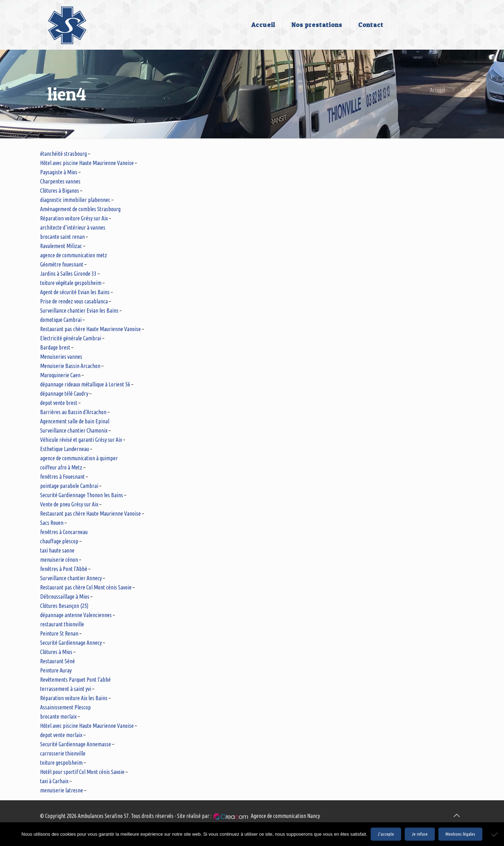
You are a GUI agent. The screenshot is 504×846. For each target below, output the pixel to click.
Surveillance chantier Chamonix (74, 430)
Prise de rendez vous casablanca (74, 301)
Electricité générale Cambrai (71, 338)
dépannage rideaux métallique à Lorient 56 (85, 384)
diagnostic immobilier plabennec (75, 200)
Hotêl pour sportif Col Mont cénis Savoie (82, 772)
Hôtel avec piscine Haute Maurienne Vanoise (87, 163)
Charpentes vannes (60, 181)
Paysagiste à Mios (59, 172)
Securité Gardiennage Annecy (71, 643)
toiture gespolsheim (61, 763)
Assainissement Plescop (65, 707)
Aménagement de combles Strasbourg (80, 209)
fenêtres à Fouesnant (62, 477)
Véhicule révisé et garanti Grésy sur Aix (81, 440)
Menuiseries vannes (61, 357)
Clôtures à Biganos (60, 191)
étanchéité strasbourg (63, 154)
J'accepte (386, 834)
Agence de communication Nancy (285, 816)
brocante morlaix (58, 716)
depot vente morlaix (61, 735)
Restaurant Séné (57, 661)
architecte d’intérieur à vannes (73, 227)
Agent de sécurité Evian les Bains (75, 292)
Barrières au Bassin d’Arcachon (73, 412)
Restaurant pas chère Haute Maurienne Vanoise (90, 329)
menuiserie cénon (59, 560)
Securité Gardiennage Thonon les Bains (82, 495)
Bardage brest (55, 347)
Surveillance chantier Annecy (71, 578)
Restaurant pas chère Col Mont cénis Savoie (86, 587)
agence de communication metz (74, 255)
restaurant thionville (62, 624)
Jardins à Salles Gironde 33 (68, 274)
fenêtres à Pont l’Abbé (64, 569)
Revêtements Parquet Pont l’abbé (75, 680)
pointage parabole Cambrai (69, 486)
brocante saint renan (62, 237)
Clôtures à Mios (56, 652)
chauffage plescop (59, 541)
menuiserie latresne (62, 790)
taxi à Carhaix (54, 781)
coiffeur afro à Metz (61, 467)
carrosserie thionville (63, 753)
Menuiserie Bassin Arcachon (70, 366)
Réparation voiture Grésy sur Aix (74, 218)
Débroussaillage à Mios (65, 597)
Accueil (437, 90)
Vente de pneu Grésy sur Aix (69, 504)
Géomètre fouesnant (62, 264)
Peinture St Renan (59, 633)
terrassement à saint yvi (66, 689)
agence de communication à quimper (79, 458)
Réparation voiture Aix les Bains (74, 698)
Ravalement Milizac (61, 246)
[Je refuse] (495, 834)
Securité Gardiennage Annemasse (76, 744)
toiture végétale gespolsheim (71, 283)
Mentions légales (460, 834)
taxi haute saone (57, 550)
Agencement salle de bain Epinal (75, 421)
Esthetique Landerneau (65, 449)
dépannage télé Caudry (64, 394)
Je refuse (420, 834)
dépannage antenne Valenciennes (76, 615)
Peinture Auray (56, 670)
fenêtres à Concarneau (64, 532)
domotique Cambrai (61, 320)
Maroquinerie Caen (60, 375)
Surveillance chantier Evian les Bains (79, 311)
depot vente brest (59, 403)
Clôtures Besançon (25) (64, 606)
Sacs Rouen (52, 523)
